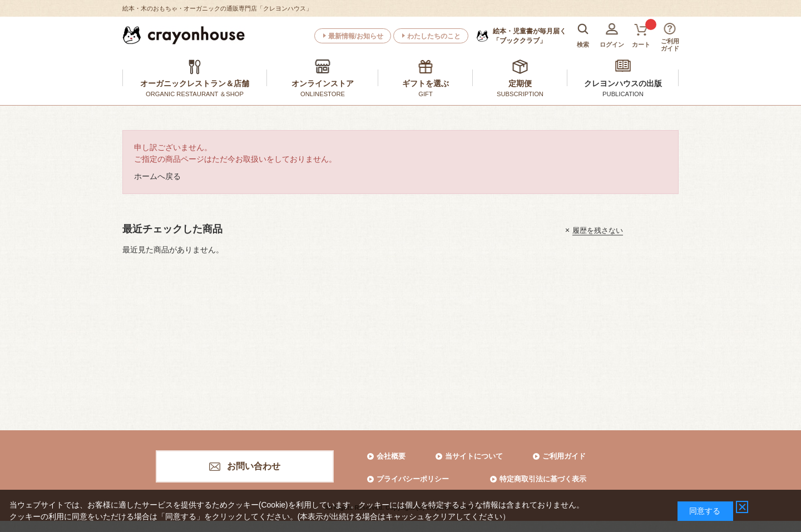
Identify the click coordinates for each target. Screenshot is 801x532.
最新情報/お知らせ (356, 36)
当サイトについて (474, 456)
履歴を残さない (598, 230)
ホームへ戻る (157, 176)
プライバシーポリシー (413, 479)
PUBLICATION (623, 94)
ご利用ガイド (564, 456)
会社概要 (391, 456)
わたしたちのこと (434, 36)
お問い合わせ (254, 466)
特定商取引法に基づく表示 (543, 479)
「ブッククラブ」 (530, 36)
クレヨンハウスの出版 (623, 83)
